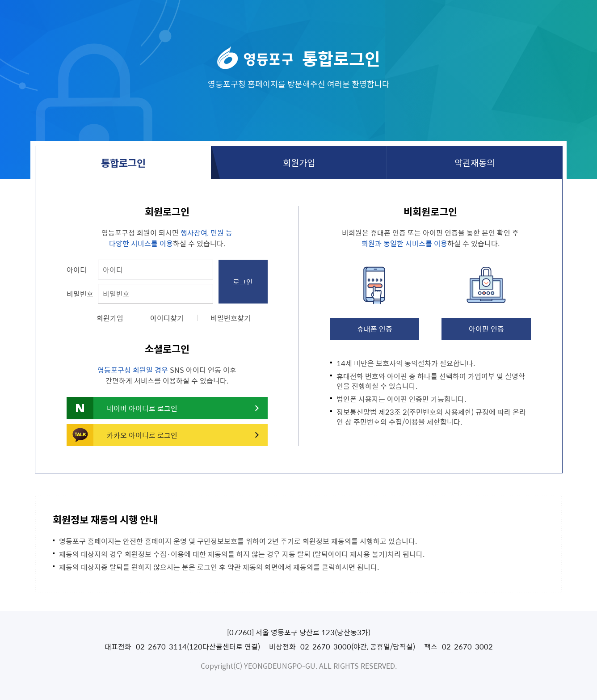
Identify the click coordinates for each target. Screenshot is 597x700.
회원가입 (299, 162)
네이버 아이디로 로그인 (142, 408)
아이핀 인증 (486, 329)
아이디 (77, 270)
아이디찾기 (167, 318)
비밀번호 (80, 294)
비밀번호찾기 (231, 318)
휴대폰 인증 (375, 329)
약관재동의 (475, 162)
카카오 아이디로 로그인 (142, 435)
